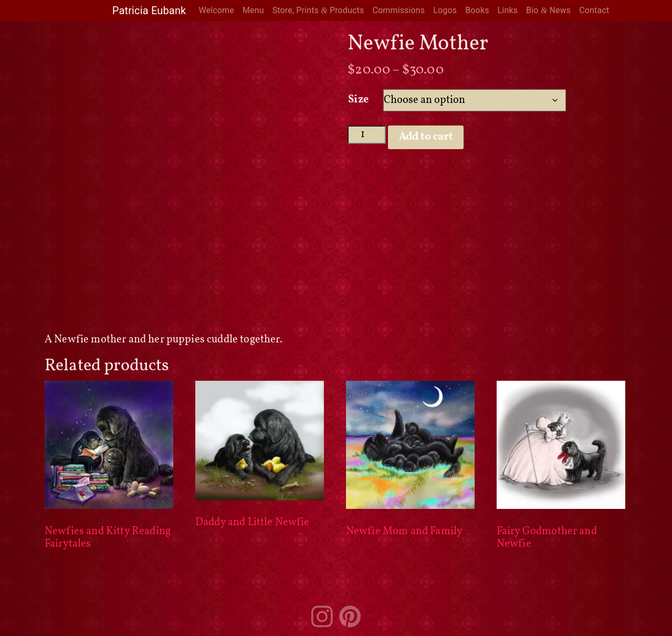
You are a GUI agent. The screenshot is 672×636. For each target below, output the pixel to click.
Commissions (398, 10)
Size (358, 100)
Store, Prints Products (318, 10)
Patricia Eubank (149, 11)
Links (508, 10)
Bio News (548, 10)
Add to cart (426, 137)
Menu (253, 10)
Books (477, 10)
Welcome (216, 10)
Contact (594, 10)
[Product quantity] (367, 135)
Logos (445, 10)
